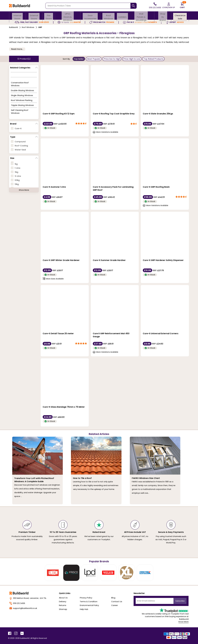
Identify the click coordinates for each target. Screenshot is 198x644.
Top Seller (79, 59)
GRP (40, 27)
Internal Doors (17, 16)
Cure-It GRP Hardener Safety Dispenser (163, 260)
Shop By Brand (163, 16)
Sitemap (63, 609)
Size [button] (12, 158)
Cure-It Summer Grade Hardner (109, 260)
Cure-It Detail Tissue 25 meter (58, 333)
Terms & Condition (89, 601)
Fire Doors (49, 16)
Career (115, 605)
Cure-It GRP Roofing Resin (156, 187)
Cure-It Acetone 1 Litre (54, 187)
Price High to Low (132, 59)
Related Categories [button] (20, 68)
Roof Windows (109, 16)
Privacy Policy (86, 598)
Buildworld (13, 27)
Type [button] (13, 137)
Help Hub (84, 609)
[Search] (134, 6)
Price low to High (112, 59)
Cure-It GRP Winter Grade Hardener (61, 260)
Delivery (63, 601)
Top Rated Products (153, 59)
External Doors (34, 16)
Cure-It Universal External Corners (161, 333)
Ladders (123, 16)
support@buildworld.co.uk (23, 608)
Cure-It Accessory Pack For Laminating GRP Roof (113, 188)
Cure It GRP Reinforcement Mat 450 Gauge (111, 335)
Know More (184, 622)
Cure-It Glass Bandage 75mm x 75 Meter (64, 407)
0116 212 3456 (17, 603)
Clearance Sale (180, 16)
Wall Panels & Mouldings (141, 16)
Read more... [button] (17, 49)
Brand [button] (13, 124)
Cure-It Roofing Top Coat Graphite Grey (114, 114)
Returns (63, 605)
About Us (63, 598)
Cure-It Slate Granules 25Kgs (158, 114)
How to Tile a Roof (82, 478)
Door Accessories (90, 16)
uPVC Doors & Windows (68, 16)
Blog (113, 598)
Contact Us (117, 601)
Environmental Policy (89, 605)
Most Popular (94, 59)
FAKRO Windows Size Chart (146, 478)
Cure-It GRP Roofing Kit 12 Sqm (59, 114)
